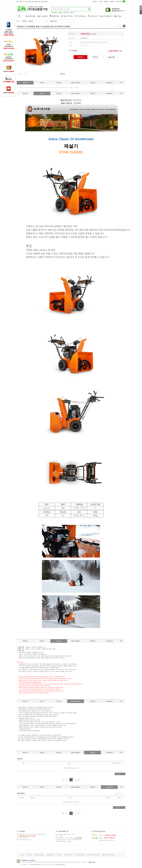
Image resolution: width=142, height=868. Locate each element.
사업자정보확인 (68, 855)
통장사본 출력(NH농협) (93, 855)
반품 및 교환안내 (76, 83)
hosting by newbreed (59, 865)
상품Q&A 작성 (119, 808)
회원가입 (106, 1)
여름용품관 (32, 16)
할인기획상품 (68, 16)
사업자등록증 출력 (80, 855)
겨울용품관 (44, 16)
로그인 (100, 1)
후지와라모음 (82, 16)
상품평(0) (92, 83)
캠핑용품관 (56, 16)
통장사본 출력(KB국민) (108, 855)
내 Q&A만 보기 (120, 794)
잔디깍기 (66, 13)
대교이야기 (94, 16)
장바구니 (121, 1)
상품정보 (42, 83)
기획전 (20, 1)
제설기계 (53, 21)
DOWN (81, 45)
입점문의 (36, 1)
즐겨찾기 (95, 1)
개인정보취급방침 (39, 855)
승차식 (72, 13)
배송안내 (59, 83)
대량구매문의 (44, 1)
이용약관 (29, 855)
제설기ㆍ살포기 (28, 21)
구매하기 (80, 57)
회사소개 (22, 855)
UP (86, 45)
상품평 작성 (120, 774)
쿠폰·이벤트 (28, 1)
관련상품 (25, 83)
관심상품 (110, 57)
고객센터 (112, 1)
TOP (122, 83)
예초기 (61, 13)
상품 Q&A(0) (109, 83)
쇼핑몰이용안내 (50, 855)
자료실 (119, 16)
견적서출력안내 (107, 16)
